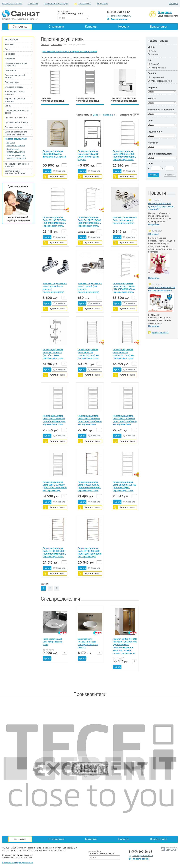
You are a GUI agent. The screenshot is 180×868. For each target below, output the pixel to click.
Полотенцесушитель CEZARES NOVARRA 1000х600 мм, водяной (54, 154)
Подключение (155, 132)
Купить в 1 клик (57, 176)
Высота (152, 99)
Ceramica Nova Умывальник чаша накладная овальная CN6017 (88, 643)
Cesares (153, 54)
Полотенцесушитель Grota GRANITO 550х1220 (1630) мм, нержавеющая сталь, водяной (89, 354)
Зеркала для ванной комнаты (15, 100)
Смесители (10, 70)
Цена (150, 164)
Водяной (153, 64)
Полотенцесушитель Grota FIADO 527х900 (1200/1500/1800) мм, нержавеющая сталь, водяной (124, 155)
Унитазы (9, 44)
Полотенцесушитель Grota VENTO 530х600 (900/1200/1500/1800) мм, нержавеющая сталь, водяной (125, 420)
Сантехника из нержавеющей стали (15, 172)
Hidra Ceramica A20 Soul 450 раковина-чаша (53, 642)
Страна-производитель (160, 154)
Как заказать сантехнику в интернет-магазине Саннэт (70, 51)
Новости (124, 27)
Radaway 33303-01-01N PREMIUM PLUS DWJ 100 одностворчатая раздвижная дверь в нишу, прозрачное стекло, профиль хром (125, 646)
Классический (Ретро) (160, 81)
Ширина (152, 88)
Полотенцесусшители (16, 139)
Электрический (157, 68)
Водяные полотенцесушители (16, 144)
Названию (108, 115)
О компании (56, 27)
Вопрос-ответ (159, 27)
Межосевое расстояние (161, 110)
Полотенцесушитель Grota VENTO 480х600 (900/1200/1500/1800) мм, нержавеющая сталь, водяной (90, 420)
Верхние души (12, 82)
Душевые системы (14, 87)
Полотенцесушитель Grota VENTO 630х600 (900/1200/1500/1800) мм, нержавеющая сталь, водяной (55, 486)
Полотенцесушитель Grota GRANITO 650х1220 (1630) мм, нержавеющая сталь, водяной (124, 354)
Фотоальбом (102, 4)
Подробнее (154, 224)
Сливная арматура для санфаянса (16, 64)
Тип (150, 60)
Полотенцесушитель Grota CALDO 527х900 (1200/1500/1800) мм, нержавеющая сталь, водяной (124, 288)
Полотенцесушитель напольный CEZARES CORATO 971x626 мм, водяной (89, 155)
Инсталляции (11, 40)
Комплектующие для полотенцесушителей (16, 157)
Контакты (91, 27)
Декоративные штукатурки (56, 4)
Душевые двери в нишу (17, 122)
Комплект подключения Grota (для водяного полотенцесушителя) (125, 220)
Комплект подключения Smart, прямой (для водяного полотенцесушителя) (90, 288)
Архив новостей (160, 333)
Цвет (150, 121)
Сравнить (61, 171)
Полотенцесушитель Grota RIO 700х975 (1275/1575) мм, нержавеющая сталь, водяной (53, 354)
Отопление (33, 4)
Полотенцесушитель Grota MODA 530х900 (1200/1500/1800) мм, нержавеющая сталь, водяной (89, 486)
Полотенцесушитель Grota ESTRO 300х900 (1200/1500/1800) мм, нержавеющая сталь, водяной (54, 552)
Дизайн (152, 73)
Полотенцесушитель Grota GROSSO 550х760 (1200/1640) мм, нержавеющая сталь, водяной (125, 486)
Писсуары (10, 54)
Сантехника (20, 27)
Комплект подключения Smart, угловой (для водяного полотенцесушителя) (55, 288)
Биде (7, 49)
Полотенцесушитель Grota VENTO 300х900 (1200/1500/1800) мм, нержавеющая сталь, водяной (54, 420)
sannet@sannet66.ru (121, 16)
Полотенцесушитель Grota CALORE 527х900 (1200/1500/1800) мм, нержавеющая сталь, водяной (89, 221)
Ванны (8, 106)
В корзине (165, 12)
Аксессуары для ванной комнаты (17, 165)
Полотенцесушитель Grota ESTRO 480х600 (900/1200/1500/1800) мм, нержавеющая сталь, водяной (90, 552)
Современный (156, 77)
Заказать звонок (119, 19)
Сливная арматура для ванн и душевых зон (16, 133)
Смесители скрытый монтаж (15, 76)
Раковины (10, 58)
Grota (152, 51)
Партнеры (173, 3)
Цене (95, 115)
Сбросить (170, 175)
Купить (47, 171)
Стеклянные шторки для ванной (17, 112)
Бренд (151, 47)
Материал (153, 143)
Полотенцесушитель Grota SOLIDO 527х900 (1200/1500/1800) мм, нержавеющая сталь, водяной (54, 221)
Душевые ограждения (16, 118)
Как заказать (85, 4)
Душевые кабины (14, 127)
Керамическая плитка (12, 4)
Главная (45, 44)
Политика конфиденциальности (18, 862)
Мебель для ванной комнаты (15, 93)
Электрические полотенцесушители (16, 150)
